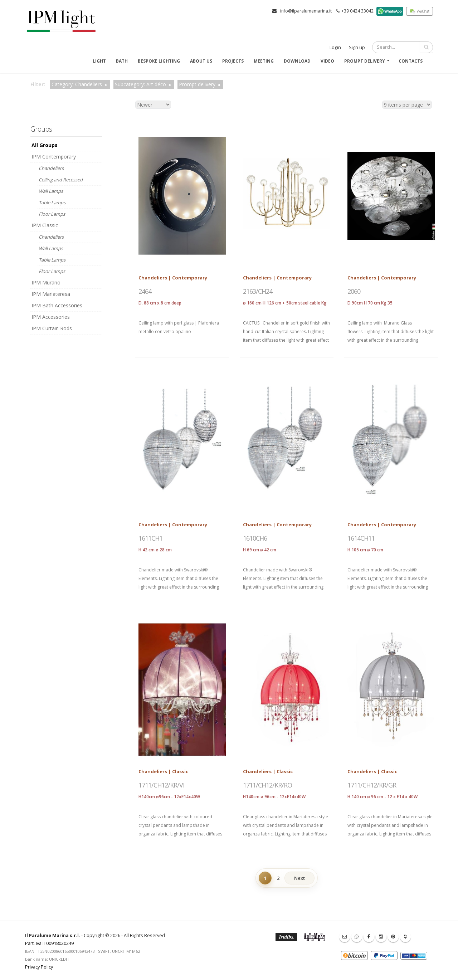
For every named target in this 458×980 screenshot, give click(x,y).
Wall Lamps (51, 191)
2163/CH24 (258, 291)
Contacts (411, 61)
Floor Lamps (52, 214)
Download (297, 61)
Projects (233, 61)
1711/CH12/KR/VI (161, 785)
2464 (145, 291)
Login (335, 47)
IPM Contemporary (54, 157)
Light (99, 61)
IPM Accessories (51, 317)
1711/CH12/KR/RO (267, 785)
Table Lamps (52, 203)
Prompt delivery (365, 61)
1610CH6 (255, 538)
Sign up (357, 47)
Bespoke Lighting (159, 61)
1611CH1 (150, 538)
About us (201, 61)
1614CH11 (361, 538)
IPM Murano (46, 282)
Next (299, 878)
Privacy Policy (39, 967)
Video (327, 61)
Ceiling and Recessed (61, 180)
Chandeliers (51, 168)
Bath (122, 61)
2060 (354, 291)
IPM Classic (45, 225)
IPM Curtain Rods (52, 328)
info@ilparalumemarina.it (306, 11)
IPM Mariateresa (51, 294)
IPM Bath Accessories (57, 305)
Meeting (264, 61)
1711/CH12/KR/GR (372, 785)
